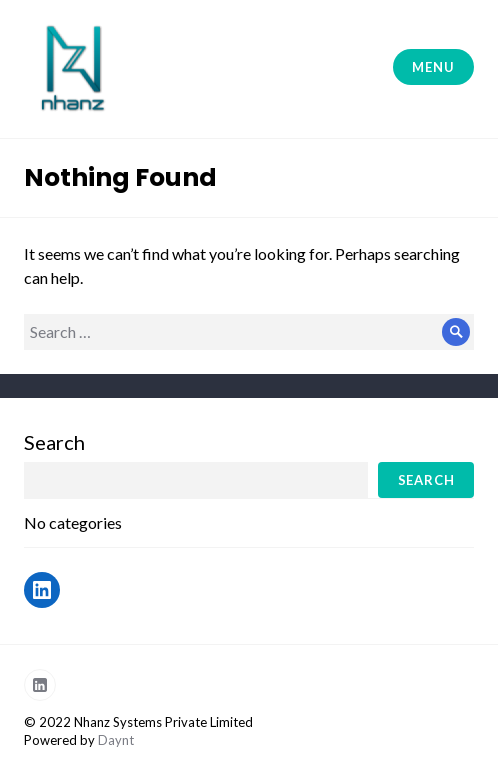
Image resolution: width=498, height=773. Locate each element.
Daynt (116, 740)
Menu (433, 67)
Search (54, 442)
